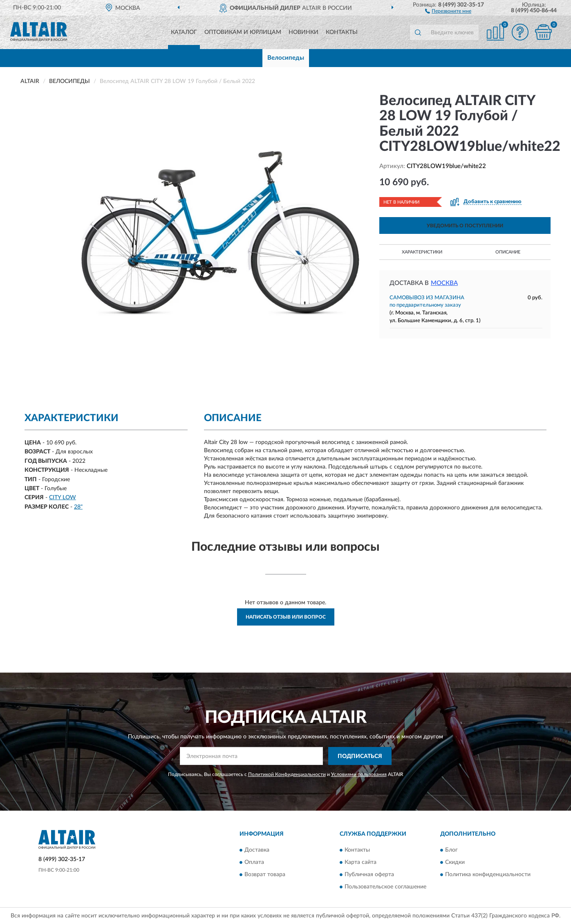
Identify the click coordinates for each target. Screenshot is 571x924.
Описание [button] (508, 252)
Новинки (303, 32)
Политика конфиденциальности (488, 875)
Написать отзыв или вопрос (286, 617)
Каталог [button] (184, 32)
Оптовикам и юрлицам (243, 32)
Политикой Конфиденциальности (287, 774)
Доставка (257, 850)
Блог (451, 850)
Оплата (254, 862)
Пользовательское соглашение (385, 887)
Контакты (342, 32)
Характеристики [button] (422, 252)
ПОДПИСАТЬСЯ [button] (360, 756)
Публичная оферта (369, 875)
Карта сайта (361, 862)
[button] (448, 11)
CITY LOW (63, 498)
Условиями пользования (359, 774)
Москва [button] (444, 283)
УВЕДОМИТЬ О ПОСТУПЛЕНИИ (465, 226)
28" (78, 507)
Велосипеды (286, 58)
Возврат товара (265, 875)
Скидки (455, 862)
